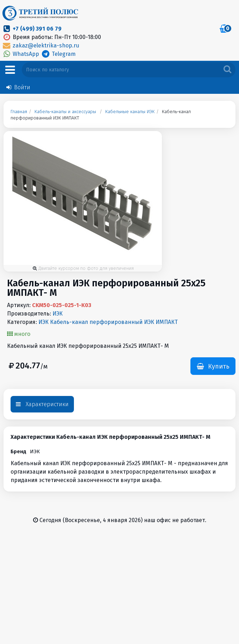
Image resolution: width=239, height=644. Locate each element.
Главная (19, 112)
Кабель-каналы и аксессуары (65, 112)
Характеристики (42, 404)
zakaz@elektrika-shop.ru (40, 45)
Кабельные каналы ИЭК (130, 112)
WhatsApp (21, 54)
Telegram (58, 54)
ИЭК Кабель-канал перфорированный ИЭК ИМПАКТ (108, 322)
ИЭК (58, 314)
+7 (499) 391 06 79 (37, 29)
